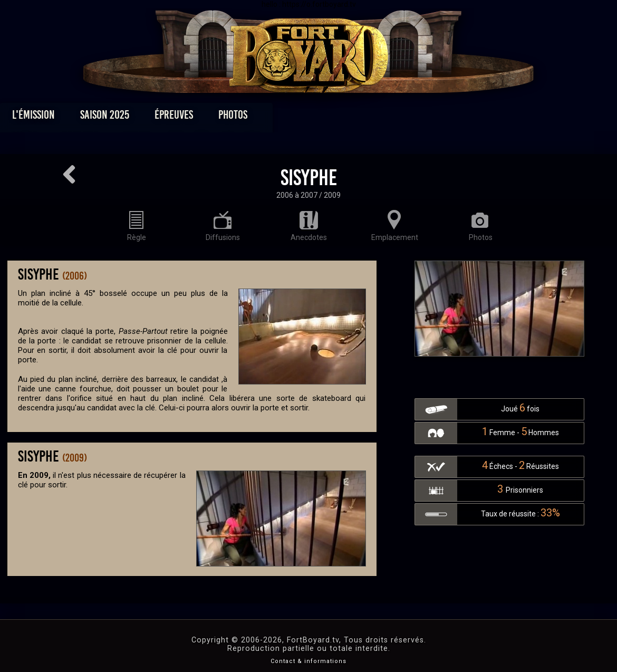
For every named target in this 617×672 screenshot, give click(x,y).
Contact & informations (308, 661)
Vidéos (325, 117)
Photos (272, 117)
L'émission (73, 117)
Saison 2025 (144, 117)
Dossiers (382, 117)
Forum (438, 117)
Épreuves (213, 117)
